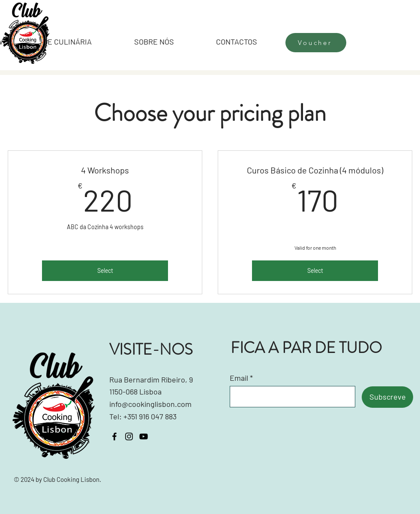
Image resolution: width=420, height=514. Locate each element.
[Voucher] (316, 43)
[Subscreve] (387, 397)
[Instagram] (129, 436)
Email (239, 378)
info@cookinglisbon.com (150, 404)
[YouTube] (144, 436)
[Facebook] (114, 436)
